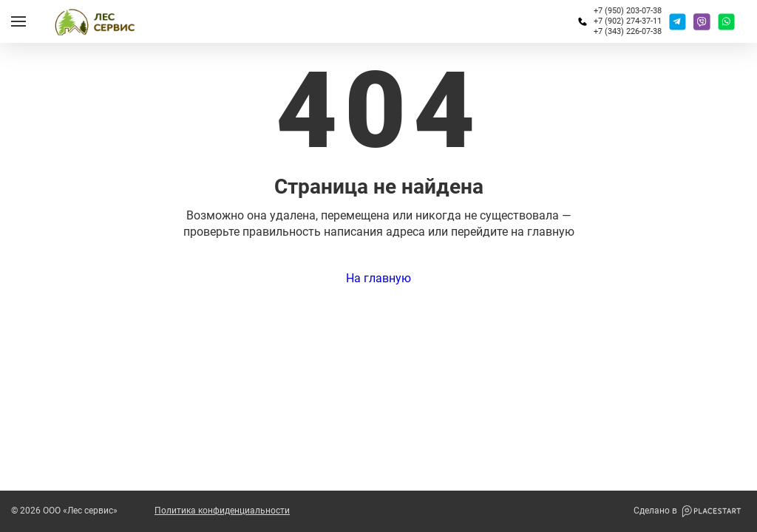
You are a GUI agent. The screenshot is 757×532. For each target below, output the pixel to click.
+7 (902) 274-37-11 (628, 21)
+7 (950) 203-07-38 (628, 11)
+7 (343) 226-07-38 (628, 31)
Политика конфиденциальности (222, 511)
